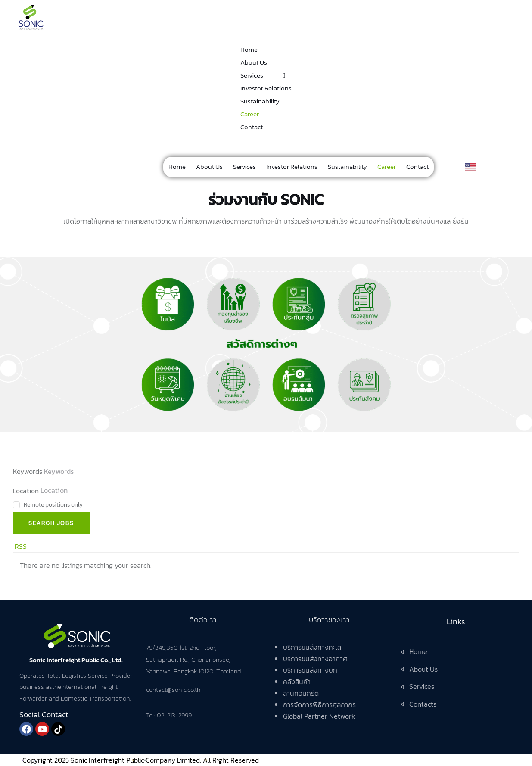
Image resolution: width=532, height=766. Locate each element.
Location (26, 490)
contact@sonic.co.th (173, 690)
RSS (21, 546)
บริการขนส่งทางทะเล (312, 647)
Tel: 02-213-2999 (169, 715)
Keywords (28, 471)
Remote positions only (53, 505)
